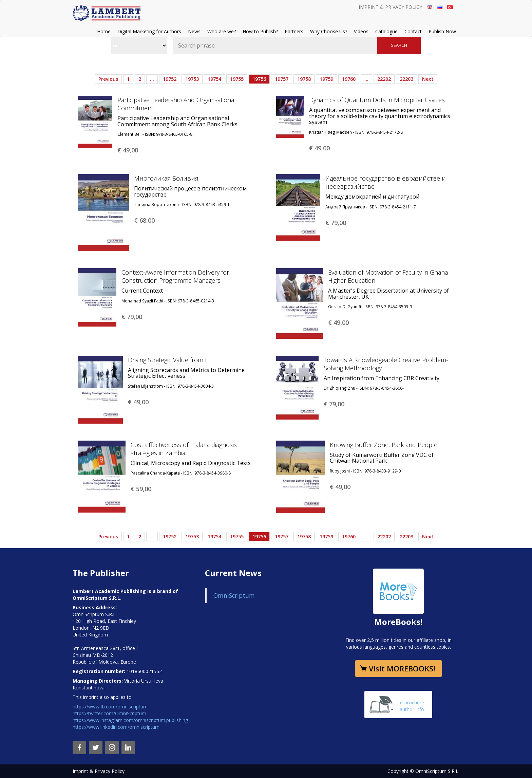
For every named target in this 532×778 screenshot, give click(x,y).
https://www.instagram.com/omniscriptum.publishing (130, 720)
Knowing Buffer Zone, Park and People (384, 445)
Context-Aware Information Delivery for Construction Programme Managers (175, 276)
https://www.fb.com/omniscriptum (110, 707)
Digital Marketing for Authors (149, 31)
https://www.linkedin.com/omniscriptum (116, 727)
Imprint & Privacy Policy (390, 7)
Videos (361, 31)
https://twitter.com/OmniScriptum (109, 713)
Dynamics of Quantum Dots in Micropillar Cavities (377, 100)
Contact (413, 31)
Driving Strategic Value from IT (169, 360)
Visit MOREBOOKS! (402, 668)
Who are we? (222, 31)
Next (428, 79)
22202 (384, 79)
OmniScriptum (234, 595)
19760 (349, 79)
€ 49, (128, 150)
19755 (237, 79)
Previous (108, 79)
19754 (214, 79)
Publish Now (442, 31)
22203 (406, 79)
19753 (192, 79)
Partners (294, 31)
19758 (304, 79)
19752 (170, 79)
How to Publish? (260, 31)
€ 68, (144, 220)
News (194, 31)
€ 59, (141, 489)
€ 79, (336, 223)
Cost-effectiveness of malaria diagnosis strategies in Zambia (184, 449)
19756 (259, 79)
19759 (326, 79)
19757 (282, 79)
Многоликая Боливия (166, 178)
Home (104, 31)
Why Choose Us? (329, 31)
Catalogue (386, 31)
